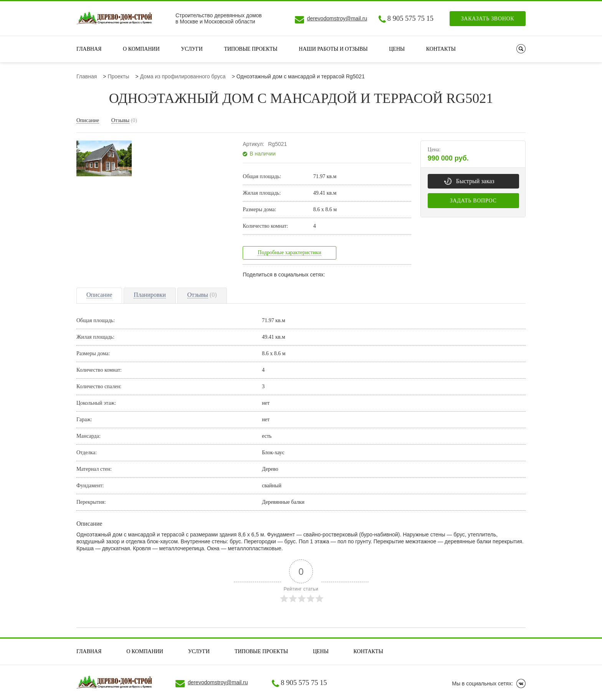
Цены (397, 49)
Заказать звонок (488, 19)
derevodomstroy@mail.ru (337, 18)
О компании (141, 49)
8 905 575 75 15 (410, 18)
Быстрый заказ (475, 181)
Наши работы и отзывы (333, 49)
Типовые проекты (251, 49)
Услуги (192, 49)
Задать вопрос (473, 201)
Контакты (441, 49)
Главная (89, 49)
